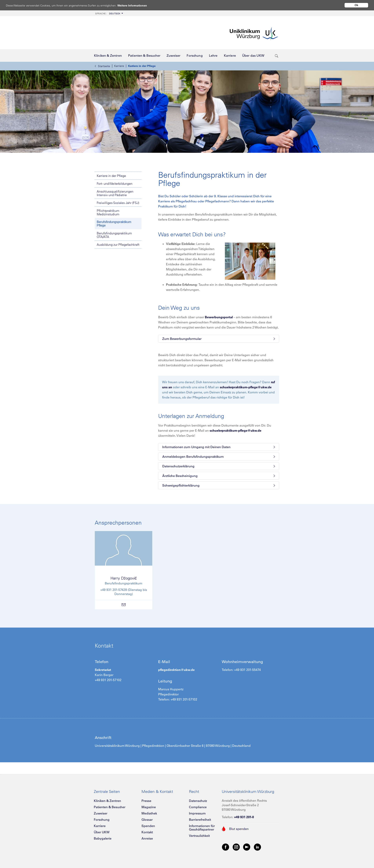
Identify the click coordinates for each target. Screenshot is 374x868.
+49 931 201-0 (244, 817)
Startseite (102, 66)
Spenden (148, 826)
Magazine (149, 807)
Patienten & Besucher (110, 807)
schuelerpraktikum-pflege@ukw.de (246, 387)
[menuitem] (109, 13)
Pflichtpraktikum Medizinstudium (108, 212)
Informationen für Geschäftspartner (202, 828)
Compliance (198, 807)
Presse (146, 801)
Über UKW (102, 832)
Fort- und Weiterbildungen (115, 184)
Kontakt (147, 832)
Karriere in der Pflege (142, 66)
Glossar (147, 820)
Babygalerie (103, 838)
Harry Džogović (124, 578)
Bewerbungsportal (219, 317)
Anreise (147, 838)
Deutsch (108, 14)
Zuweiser (101, 813)
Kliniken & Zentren (107, 801)
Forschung (102, 820)
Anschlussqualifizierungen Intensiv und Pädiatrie (115, 193)
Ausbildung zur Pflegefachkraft (118, 245)
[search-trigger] (277, 56)
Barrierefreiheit (200, 820)
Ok (356, 5)
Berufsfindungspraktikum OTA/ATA (114, 235)
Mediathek (149, 813)
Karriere (119, 66)
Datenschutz (198, 801)
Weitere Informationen (136, 5)
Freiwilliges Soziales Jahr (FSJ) (118, 203)
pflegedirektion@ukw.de (176, 670)
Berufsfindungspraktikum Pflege (114, 224)
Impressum (197, 813)
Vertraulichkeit (199, 836)
